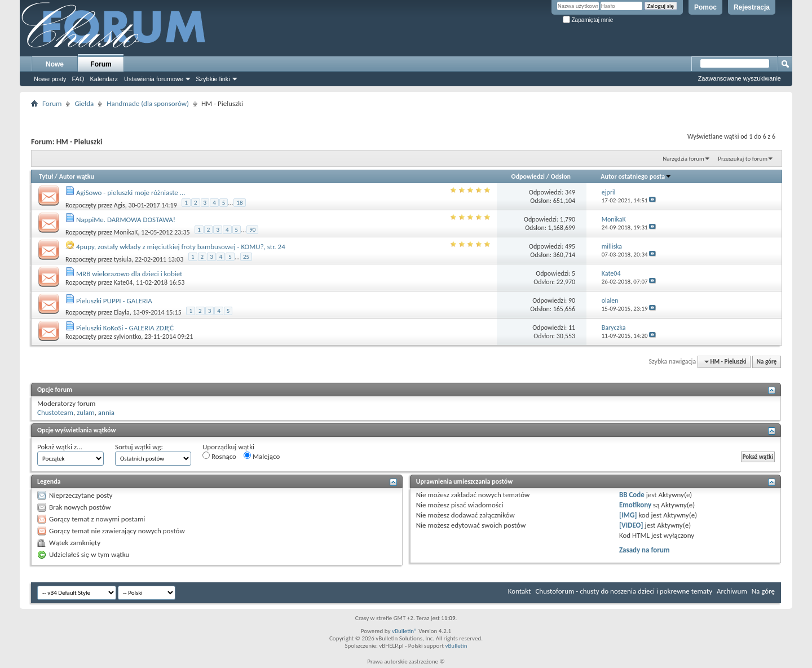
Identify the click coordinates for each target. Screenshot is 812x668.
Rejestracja (752, 7)
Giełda (84, 103)
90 (252, 230)
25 (246, 257)
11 (572, 328)
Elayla (122, 312)
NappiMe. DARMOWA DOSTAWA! (126, 220)
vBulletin (456, 646)
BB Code (632, 495)
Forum (101, 64)
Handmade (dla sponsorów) (148, 103)
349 (570, 192)
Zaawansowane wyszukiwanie (740, 78)
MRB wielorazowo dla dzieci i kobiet (129, 274)
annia (106, 412)
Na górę (767, 362)
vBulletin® (405, 631)
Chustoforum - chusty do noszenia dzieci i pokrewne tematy (624, 591)
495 (570, 246)
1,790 (568, 219)
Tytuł (46, 176)
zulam (86, 412)
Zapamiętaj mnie (588, 20)
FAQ (78, 79)
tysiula (123, 259)
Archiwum (732, 591)
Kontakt (520, 591)
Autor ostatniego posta (636, 176)
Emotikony (635, 505)
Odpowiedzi (528, 176)
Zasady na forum (645, 550)
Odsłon (561, 176)
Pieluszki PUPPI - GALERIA (114, 301)
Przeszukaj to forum (743, 159)
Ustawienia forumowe (154, 79)
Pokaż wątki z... (60, 447)
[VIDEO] (631, 525)
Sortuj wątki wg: (139, 447)
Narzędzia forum (683, 159)
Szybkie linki (213, 79)
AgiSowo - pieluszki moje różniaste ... (131, 193)
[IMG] (628, 515)
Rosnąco (219, 456)
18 (239, 203)
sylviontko (128, 337)
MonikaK (126, 232)
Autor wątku (77, 176)
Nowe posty (50, 79)
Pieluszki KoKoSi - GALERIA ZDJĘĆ (125, 328)
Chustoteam (55, 412)
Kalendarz (104, 79)
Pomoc (705, 7)
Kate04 (123, 282)
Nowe (55, 64)
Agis (120, 205)
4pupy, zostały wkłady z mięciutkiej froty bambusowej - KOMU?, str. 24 (181, 247)
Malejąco (262, 456)
